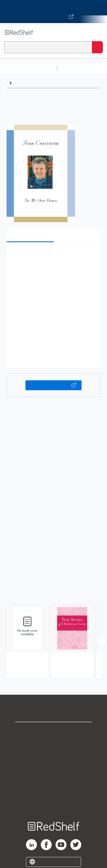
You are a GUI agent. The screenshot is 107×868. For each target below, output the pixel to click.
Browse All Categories (28, 69)
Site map (54, 803)
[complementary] (53, 632)
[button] (53, 255)
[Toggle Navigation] (97, 32)
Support (54, 743)
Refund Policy (54, 779)
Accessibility (54, 791)
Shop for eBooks (54, 731)
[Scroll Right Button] (102, 642)
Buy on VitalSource (53, 385)
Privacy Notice (53, 755)
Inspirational (27, 83)
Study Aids (74, 69)
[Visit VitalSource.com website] (53, 12)
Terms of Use (53, 767)
